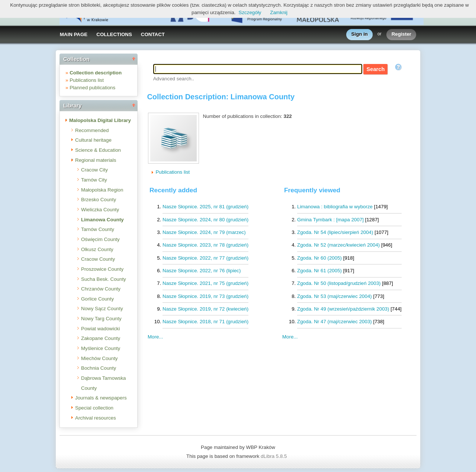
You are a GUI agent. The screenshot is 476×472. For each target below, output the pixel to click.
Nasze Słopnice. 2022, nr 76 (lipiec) (202, 271)
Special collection (94, 408)
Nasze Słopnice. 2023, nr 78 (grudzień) (205, 245)
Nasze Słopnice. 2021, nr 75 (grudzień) (205, 283)
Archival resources (96, 418)
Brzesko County (99, 200)
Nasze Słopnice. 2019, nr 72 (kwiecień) (205, 309)
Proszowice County (102, 269)
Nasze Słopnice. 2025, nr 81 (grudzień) (205, 207)
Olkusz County (97, 249)
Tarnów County (98, 229)
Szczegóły (250, 12)
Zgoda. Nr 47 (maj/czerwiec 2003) (335, 322)
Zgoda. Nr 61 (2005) (319, 271)
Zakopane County (101, 338)
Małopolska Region (102, 190)
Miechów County (99, 358)
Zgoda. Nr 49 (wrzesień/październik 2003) (343, 309)
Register (401, 34)
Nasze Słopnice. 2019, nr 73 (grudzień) (205, 296)
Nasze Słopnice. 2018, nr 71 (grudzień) (205, 322)
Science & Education (98, 150)
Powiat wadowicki (100, 329)
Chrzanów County (101, 289)
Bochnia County (99, 368)
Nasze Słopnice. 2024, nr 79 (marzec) (204, 232)
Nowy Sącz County (102, 309)
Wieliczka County (100, 210)
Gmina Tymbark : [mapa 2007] (330, 220)
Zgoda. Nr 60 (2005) (319, 258)
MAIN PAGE (74, 34)
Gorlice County (97, 299)
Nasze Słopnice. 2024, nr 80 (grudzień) (205, 220)
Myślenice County (101, 348)
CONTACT (153, 34)
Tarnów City (94, 180)
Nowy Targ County (101, 319)
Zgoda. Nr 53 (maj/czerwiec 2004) (335, 296)
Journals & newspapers (101, 398)
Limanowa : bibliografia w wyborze (335, 207)
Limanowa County (102, 220)
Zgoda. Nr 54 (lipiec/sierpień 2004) (335, 232)
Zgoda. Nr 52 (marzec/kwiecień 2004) (338, 245)
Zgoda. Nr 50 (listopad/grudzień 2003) (339, 283)
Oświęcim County (100, 239)
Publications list (87, 80)
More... (290, 337)
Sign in (360, 34)
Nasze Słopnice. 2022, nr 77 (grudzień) (205, 258)
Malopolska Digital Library (100, 120)
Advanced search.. (174, 79)
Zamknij (279, 12)
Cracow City (94, 170)
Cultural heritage (93, 140)
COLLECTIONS (114, 34)
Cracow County (98, 259)
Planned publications (92, 88)
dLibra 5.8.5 (274, 456)
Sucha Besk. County (104, 279)
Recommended (92, 130)
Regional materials (96, 160)
